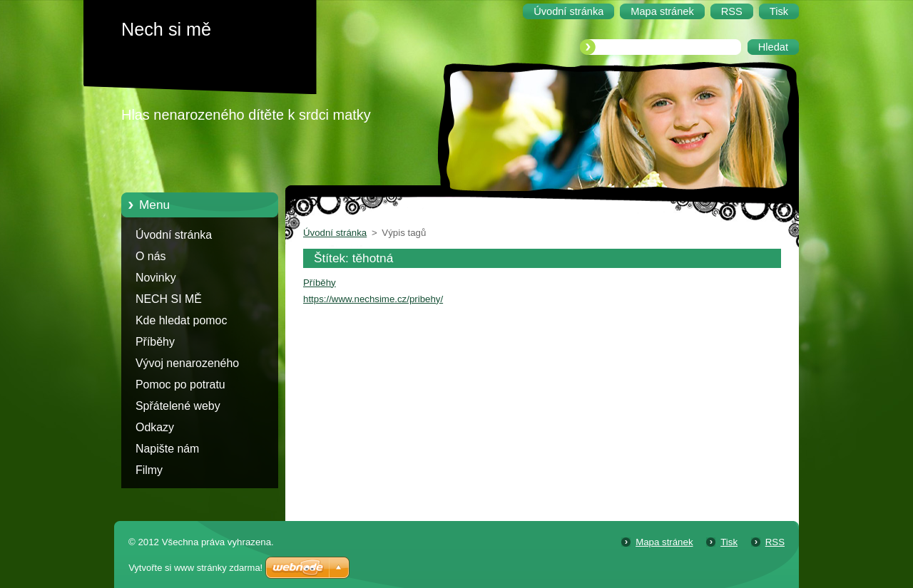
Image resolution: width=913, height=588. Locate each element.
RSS (775, 542)
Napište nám (167, 449)
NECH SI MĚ (169, 299)
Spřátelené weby (178, 406)
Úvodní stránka (174, 235)
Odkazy (155, 427)
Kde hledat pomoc (181, 320)
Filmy (149, 470)
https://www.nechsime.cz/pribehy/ (373, 299)
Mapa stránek (664, 542)
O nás (151, 256)
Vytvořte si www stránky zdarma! (195, 568)
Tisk (729, 542)
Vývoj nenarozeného (187, 363)
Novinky (156, 278)
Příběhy (155, 342)
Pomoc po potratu (180, 385)
